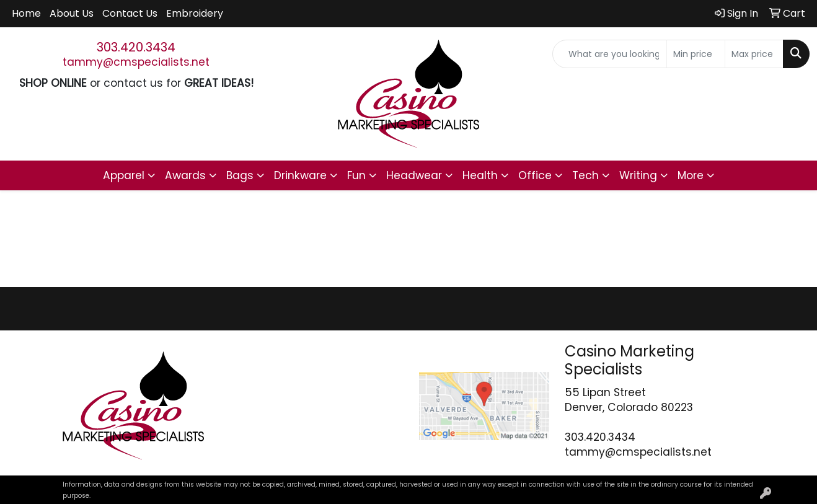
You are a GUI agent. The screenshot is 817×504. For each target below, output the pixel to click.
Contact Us (130, 13)
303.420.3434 (136, 47)
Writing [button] (638, 175)
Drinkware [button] (300, 175)
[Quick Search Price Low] (696, 54)
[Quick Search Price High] (754, 54)
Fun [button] (356, 175)
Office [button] (535, 175)
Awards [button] (185, 175)
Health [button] (480, 175)
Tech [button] (585, 175)
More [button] (691, 175)
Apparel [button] (124, 175)
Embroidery (195, 13)
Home (26, 13)
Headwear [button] (414, 175)
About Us (72, 13)
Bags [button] (240, 175)
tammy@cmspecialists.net (136, 62)
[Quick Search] (610, 54)
